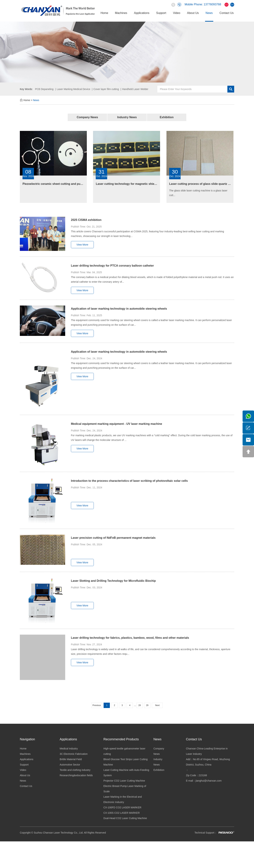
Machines (121, 13)
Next (157, 705)
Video (177, 13)
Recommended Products (121, 739)
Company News (87, 117)
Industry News (127, 117)
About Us (193, 13)
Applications (142, 13)
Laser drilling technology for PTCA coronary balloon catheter (112, 266)
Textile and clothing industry (75, 770)
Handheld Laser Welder (135, 89)
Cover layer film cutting (106, 89)
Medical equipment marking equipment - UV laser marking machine (116, 424)
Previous (97, 705)
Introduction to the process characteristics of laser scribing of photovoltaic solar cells (129, 481)
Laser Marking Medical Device (74, 89)
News (209, 13)
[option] (127, 52)
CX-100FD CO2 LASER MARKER (122, 807)
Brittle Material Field (71, 759)
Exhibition (167, 117)
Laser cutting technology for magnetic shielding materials (135, 184)
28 (139, 705)
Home (104, 13)
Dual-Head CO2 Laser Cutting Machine (125, 818)
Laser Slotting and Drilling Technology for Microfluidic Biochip (113, 581)
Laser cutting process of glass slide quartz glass (202, 184)
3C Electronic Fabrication (74, 754)
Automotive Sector (70, 765)
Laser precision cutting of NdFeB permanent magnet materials (113, 538)
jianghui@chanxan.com (209, 781)
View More (82, 245)
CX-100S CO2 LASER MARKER (122, 813)
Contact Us (227, 13)
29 (147, 705)
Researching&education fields (76, 775)
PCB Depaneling (44, 89)
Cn (232, 5)
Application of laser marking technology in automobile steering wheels (119, 309)
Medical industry (69, 749)
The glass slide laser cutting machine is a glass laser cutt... (198, 193)
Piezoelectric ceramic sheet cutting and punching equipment (64, 184)
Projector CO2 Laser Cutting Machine (124, 781)
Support (161, 13)
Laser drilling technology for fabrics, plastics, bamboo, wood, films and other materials (130, 638)
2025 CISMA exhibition (86, 220)
